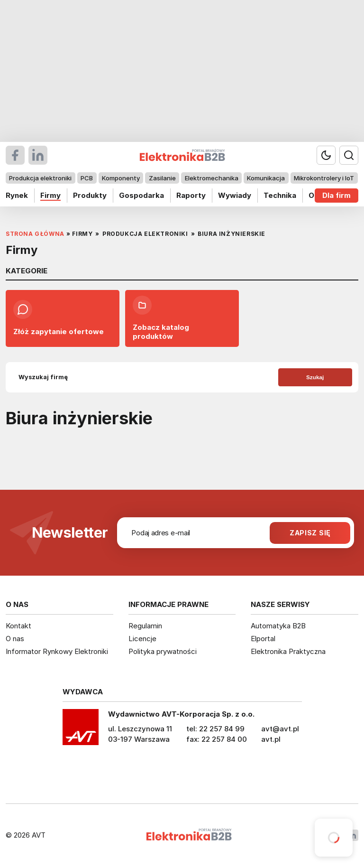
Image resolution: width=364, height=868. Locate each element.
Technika (280, 195)
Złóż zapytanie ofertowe (59, 318)
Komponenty (121, 178)
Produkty (90, 195)
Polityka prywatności (163, 651)
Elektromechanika (212, 178)
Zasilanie (162, 178)
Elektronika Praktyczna (288, 651)
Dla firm (337, 195)
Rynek (17, 195)
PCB (87, 178)
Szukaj (315, 377)
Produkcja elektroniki (40, 178)
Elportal (263, 639)
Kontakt (18, 626)
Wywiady (235, 195)
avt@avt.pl (280, 729)
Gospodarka (141, 195)
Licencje (142, 639)
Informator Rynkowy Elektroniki (57, 651)
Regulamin (145, 626)
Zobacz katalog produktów (161, 318)
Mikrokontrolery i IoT (324, 178)
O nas (15, 639)
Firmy (50, 195)
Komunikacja (266, 178)
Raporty (191, 195)
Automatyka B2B (278, 626)
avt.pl (271, 739)
